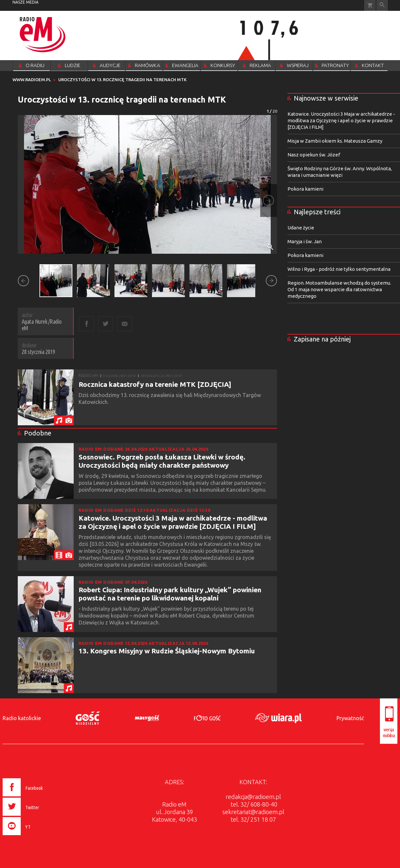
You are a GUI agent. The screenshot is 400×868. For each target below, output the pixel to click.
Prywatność (350, 718)
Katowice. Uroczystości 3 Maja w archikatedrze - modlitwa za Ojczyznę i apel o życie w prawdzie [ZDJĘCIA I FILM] (173, 522)
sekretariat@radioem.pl (253, 812)
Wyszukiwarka (382, 5)
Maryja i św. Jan (305, 241)
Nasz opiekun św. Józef (314, 155)
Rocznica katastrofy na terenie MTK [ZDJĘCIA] (155, 384)
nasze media (25, 2)
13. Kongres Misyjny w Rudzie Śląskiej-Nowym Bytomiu (167, 651)
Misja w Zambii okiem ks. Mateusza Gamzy (335, 141)
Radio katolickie (22, 718)
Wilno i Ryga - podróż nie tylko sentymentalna (339, 269)
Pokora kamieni (305, 189)
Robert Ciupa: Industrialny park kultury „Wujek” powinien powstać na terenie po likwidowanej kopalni (170, 594)
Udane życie (301, 228)
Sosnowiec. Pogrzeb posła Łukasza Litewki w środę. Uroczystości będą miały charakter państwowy (162, 461)
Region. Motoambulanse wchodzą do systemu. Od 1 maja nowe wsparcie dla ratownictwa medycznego (339, 289)
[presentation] (37, 836)
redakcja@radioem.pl (253, 797)
